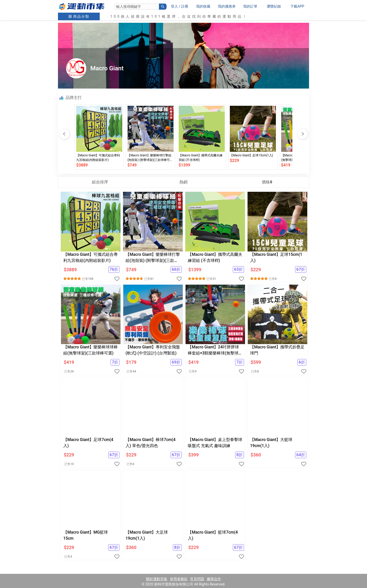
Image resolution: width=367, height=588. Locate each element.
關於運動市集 (157, 579)
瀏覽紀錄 (274, 6)
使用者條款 (179, 579)
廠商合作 (214, 579)
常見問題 (197, 579)
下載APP (297, 6)
